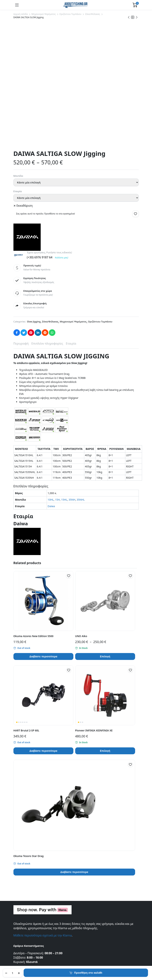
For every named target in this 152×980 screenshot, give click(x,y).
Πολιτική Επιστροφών (26, 935)
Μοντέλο (18, 55)
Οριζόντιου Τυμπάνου (70, 14)
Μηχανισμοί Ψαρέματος (44, 14)
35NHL (81, 379)
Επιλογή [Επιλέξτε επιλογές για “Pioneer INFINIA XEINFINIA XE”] (105, 630)
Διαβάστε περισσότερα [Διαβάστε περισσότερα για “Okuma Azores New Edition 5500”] (43, 536)
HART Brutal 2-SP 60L (26, 610)
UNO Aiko (81, 516)
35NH (72, 379)
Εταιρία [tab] (71, 223)
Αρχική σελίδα (21, 14)
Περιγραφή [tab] (21, 223)
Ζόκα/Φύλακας (92, 14)
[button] (135, 93)
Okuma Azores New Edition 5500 (34, 516)
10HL (51, 379)
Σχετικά (18, 887)
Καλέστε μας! (62, 137)
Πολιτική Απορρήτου (26, 897)
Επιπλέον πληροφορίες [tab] (47, 223)
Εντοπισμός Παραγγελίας (28, 892)
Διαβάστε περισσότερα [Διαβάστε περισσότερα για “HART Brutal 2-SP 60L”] (43, 630)
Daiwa (51, 386)
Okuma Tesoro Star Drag (29, 735)
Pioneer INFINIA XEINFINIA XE (94, 610)
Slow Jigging (34, 201)
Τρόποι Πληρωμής (24, 930)
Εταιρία (18, 71)
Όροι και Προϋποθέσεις (28, 902)
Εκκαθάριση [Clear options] (25, 85)
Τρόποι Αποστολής (24, 925)
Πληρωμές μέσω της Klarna (30, 940)
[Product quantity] (13, 973)
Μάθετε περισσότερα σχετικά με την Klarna (43, 815)
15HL (64, 379)
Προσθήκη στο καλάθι (88, 973)
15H (57, 379)
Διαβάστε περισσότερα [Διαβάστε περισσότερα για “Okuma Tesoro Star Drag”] (74, 752)
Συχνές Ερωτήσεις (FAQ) (28, 919)
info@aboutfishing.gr (28, 849)
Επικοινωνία (21, 882)
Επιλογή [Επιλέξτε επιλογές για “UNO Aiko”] (105, 536)
